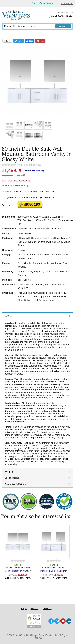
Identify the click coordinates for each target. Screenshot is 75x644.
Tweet (19, 41)
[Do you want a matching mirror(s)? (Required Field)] (28, 198)
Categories (67, 3)
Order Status (46, 3)
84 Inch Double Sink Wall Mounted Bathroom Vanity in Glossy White (18, 569)
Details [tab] (37, 316)
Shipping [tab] (37, 471)
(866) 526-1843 (61, 16)
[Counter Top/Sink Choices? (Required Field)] (28, 192)
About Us (47, 609)
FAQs (24, 609)
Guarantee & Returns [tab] (37, 484)
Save (7, 41)
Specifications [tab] (37, 478)
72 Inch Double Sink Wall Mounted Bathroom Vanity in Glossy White (54, 569)
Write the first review (29, 165)
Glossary (35, 609)
